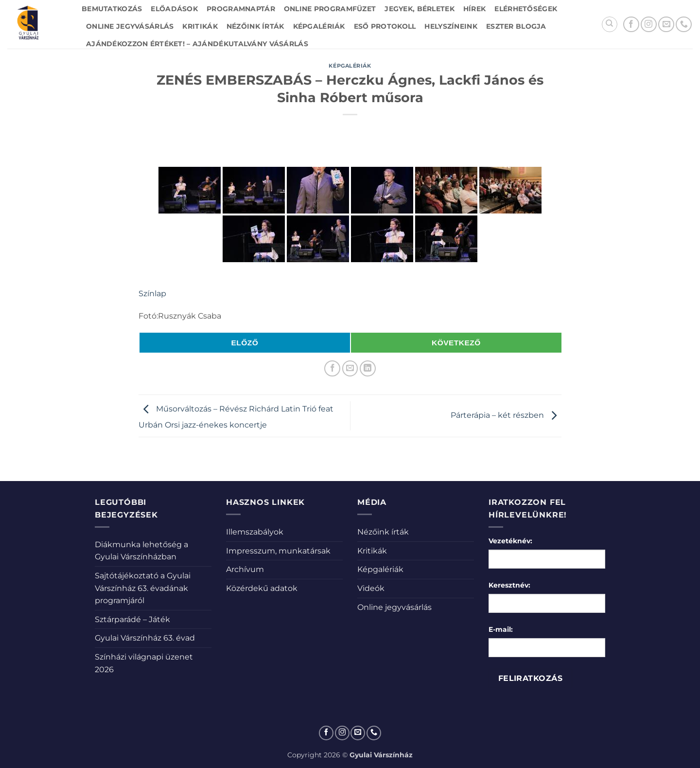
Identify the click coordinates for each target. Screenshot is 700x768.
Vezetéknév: (510, 541)
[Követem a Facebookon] (631, 25)
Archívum (245, 569)
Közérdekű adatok (262, 588)
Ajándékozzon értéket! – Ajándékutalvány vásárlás (197, 44)
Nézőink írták (255, 26)
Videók (371, 588)
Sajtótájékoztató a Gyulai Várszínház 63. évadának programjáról (143, 588)
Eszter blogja (516, 26)
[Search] (610, 24)
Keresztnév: (509, 585)
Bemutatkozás (112, 9)
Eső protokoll (385, 26)
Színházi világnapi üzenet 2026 (144, 663)
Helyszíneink (451, 26)
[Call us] (684, 25)
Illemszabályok (255, 532)
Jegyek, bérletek (420, 9)
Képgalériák (319, 26)
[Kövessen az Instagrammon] (649, 25)
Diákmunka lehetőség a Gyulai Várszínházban (141, 551)
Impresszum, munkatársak (278, 551)
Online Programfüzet (330, 9)
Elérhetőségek (526, 9)
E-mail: (501, 629)
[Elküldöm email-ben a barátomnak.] (350, 368)
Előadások (174, 9)
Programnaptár (241, 9)
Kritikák (200, 26)
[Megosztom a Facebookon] (332, 368)
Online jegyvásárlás (130, 26)
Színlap (152, 294)
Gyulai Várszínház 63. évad (145, 638)
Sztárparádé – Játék (132, 619)
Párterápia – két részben (506, 415)
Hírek (474, 9)
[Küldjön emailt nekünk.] (666, 25)
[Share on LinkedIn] (368, 368)
